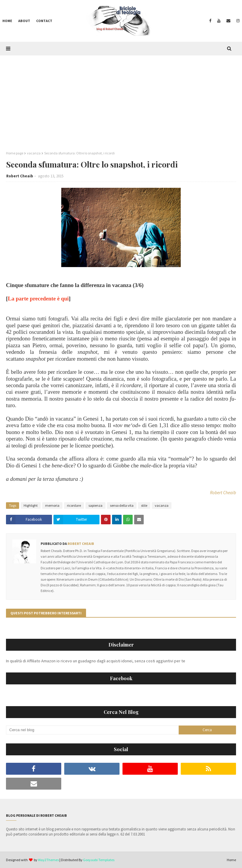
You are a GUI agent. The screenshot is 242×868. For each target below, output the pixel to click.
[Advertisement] (121, 100)
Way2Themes (48, 860)
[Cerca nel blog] (92, 730)
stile (144, 505)
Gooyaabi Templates (99, 860)
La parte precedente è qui (38, 299)
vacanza (34, 153)
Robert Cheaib (20, 176)
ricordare (74, 505)
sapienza (95, 505)
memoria (52, 505)
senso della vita (122, 505)
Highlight (31, 505)
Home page (15, 153)
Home (231, 860)
